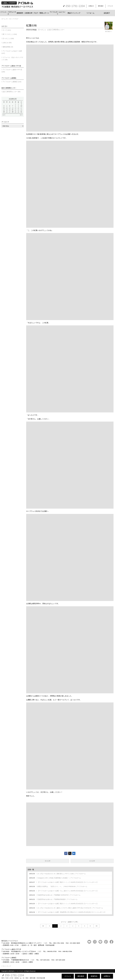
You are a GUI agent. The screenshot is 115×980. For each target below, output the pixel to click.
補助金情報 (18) (8, 47)
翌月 (21, 115)
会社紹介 (107, 13)
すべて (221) (7, 30)
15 (16, 108)
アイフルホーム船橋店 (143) (12, 82)
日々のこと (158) (8, 38)
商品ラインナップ (74, 13)
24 (21, 110)
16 (18, 108)
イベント (110, 6)
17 (21, 108)
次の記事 (92, 861)
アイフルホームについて (57, 13)
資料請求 (101, 6)
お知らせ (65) (7, 43)
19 (7, 110)
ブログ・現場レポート (41, 13)
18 (4, 110)
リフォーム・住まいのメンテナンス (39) (12, 58)
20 (10, 110)
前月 (4, 115)
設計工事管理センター (57, 30)
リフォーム (90, 13)
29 (16, 112)
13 (10, 108)
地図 (46, 943)
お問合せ (91, 6)
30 (18, 112)
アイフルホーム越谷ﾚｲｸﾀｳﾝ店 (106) (12, 71)
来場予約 (94, 976)
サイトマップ (7, 966)
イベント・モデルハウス (8, 13)
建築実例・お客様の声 (25, 13)
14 (13, 108)
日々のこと (42, 30)
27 (10, 112)
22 (16, 110)
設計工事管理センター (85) (12, 92)
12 (7, 108)
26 (7, 112)
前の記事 (48, 861)
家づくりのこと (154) (10, 34)
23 (18, 110)
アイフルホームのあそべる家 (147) (12, 52)
